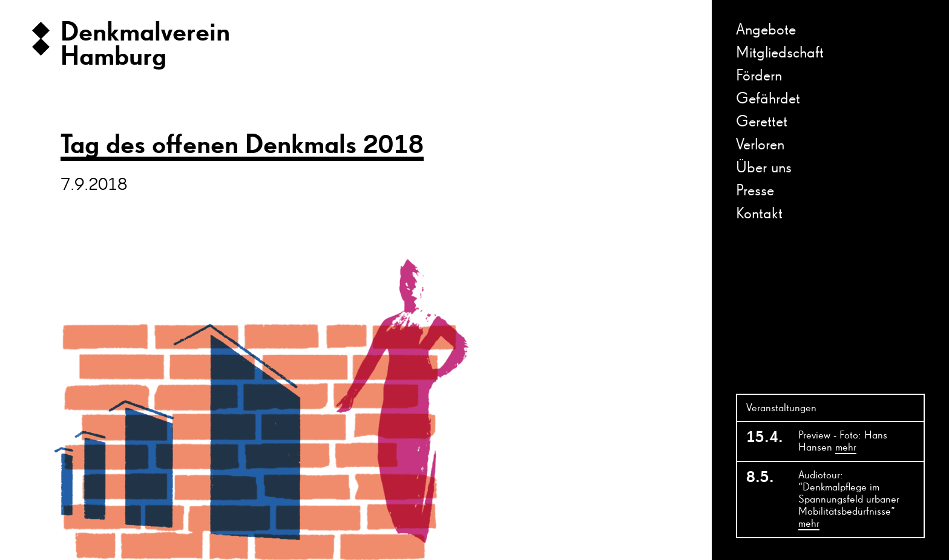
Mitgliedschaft (780, 53)
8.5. (760, 478)
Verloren (760, 145)
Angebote (766, 30)
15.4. (765, 438)
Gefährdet (768, 99)
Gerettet (762, 122)
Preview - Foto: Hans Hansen (843, 442)
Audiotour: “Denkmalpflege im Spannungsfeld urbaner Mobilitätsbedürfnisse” (849, 500)
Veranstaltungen (781, 408)
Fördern (759, 76)
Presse (755, 191)
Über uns (764, 168)
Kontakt (759, 214)
